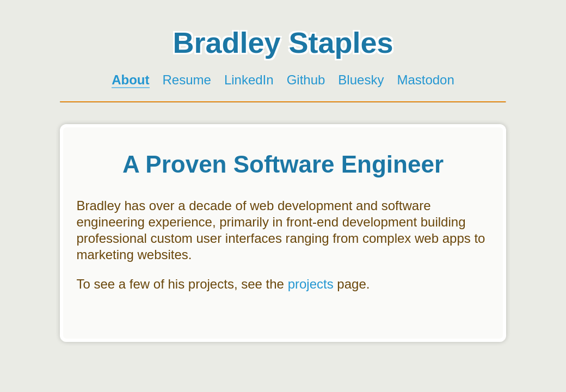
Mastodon (425, 80)
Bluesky (361, 80)
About (130, 80)
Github (306, 80)
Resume (187, 80)
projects (311, 284)
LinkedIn (249, 80)
